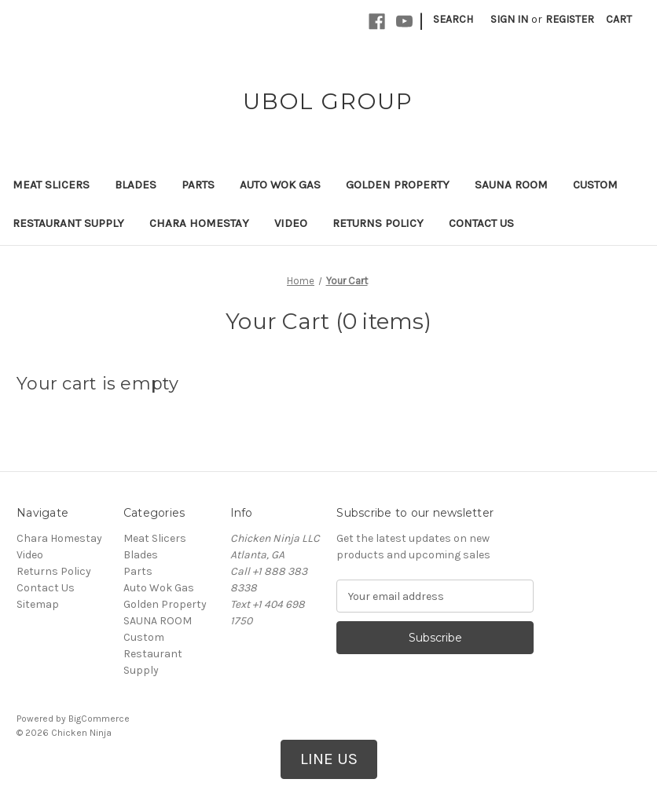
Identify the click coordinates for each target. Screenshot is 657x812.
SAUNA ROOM (511, 185)
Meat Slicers (51, 185)
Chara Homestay (199, 223)
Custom (595, 185)
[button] (329, 759)
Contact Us (481, 223)
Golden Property (398, 185)
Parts (198, 185)
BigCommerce (99, 719)
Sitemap (38, 604)
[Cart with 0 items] (619, 19)
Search (453, 19)
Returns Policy (378, 223)
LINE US (329, 759)
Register (570, 19)
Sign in (509, 19)
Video (291, 223)
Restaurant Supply (68, 223)
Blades (136, 185)
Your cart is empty (98, 384)
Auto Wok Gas (280, 185)
